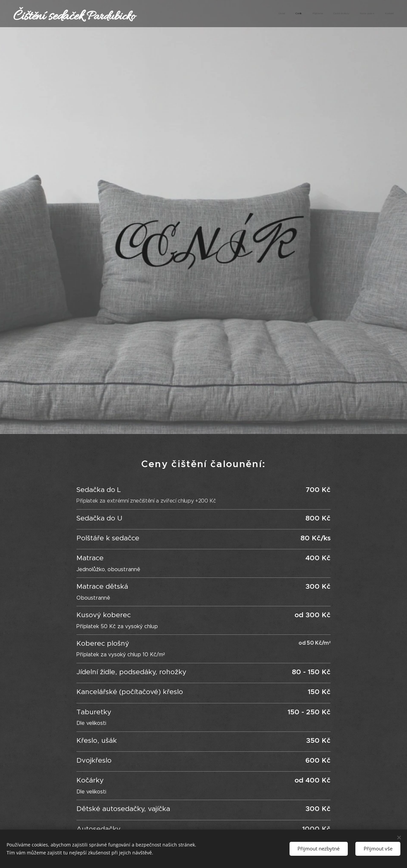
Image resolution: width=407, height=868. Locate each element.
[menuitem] (343, 14)
